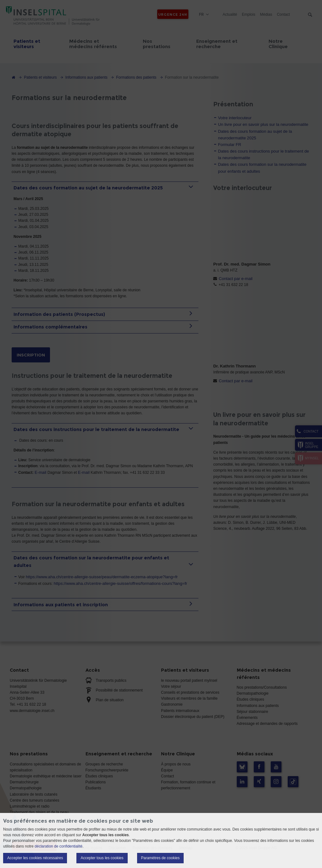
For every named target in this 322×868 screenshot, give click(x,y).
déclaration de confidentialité (58, 846)
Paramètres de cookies (161, 858)
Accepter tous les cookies (102, 858)
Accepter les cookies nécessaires (35, 858)
